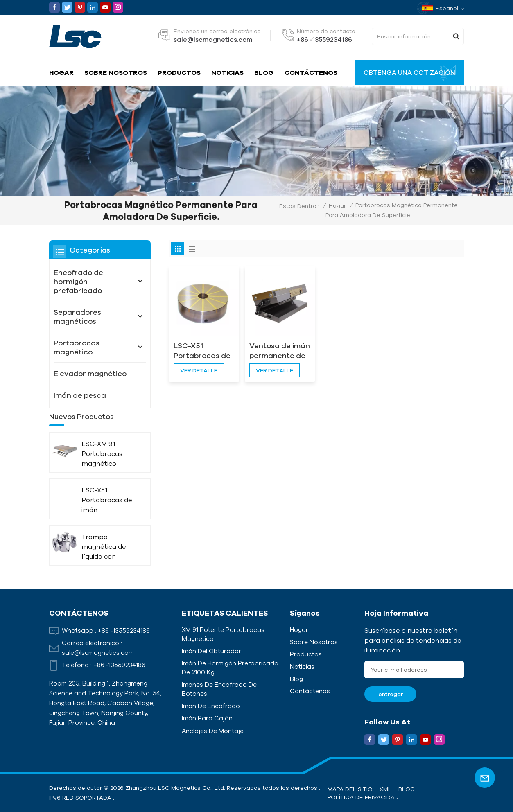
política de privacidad (363, 797)
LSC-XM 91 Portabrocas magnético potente (102, 468)
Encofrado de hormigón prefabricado (78, 281)
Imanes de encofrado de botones (219, 689)
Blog (264, 72)
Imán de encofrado (211, 706)
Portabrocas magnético (77, 347)
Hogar (61, 72)
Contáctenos (311, 72)
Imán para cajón (207, 718)
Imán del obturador (211, 651)
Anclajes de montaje (213, 731)
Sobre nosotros (116, 72)
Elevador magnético (90, 373)
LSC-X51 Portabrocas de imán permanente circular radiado (203, 350)
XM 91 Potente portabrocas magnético (223, 634)
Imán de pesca (80, 395)
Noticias (227, 72)
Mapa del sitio (350, 789)
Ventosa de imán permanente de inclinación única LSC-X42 (277, 350)
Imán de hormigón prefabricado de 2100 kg (230, 668)
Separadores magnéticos (77, 316)
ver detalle (199, 370)
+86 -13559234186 (324, 39)
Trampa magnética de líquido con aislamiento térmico (104, 561)
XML (385, 789)
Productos (179, 72)
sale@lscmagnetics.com (213, 39)
